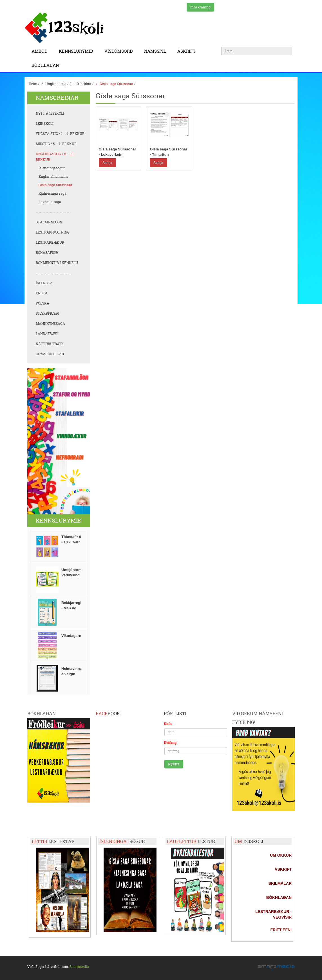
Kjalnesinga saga (52, 193)
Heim (33, 84)
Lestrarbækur (50, 242)
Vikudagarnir (72, 636)
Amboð (41, 51)
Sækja (107, 163)
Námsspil (156, 51)
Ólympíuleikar (50, 354)
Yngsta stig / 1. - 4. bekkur (60, 134)
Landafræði (47, 334)
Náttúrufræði (50, 344)
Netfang (170, 743)
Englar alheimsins (53, 176)
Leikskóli (45, 124)
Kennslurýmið (77, 51)
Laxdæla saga (50, 202)
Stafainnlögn (49, 222)
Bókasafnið (47, 253)
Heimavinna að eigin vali (72, 674)
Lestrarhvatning (53, 232)
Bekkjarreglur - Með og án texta (73, 608)
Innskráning (200, 7)
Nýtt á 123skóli (50, 113)
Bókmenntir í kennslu (57, 263)
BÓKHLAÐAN (45, 65)
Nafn (168, 724)
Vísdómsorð (120, 51)
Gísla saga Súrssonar (117, 84)
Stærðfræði (47, 313)
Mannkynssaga (50, 324)
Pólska (43, 303)
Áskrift (188, 51)
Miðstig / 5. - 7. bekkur (56, 144)
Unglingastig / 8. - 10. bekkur (68, 84)
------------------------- (53, 212)
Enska (42, 293)
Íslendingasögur (52, 168)
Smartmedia (79, 967)
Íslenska (44, 283)
